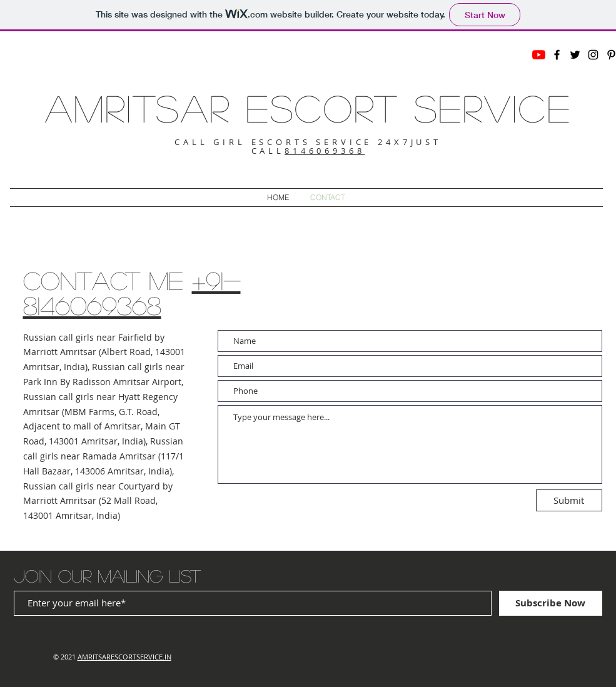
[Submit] (569, 500)
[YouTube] (539, 55)
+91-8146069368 (132, 293)
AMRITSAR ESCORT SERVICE (308, 108)
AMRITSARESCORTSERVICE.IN (124, 657)
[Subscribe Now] (551, 603)
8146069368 (325, 151)
